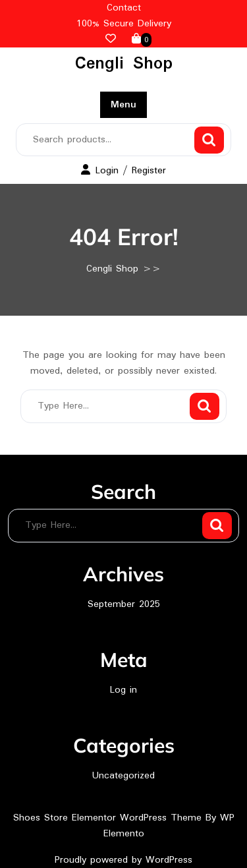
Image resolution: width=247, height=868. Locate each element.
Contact (124, 8)
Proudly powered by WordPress (123, 860)
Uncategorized (123, 776)
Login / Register (123, 171)
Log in (123, 690)
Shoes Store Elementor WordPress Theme (109, 818)
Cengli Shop (124, 64)
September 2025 (124, 604)
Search (209, 140)
